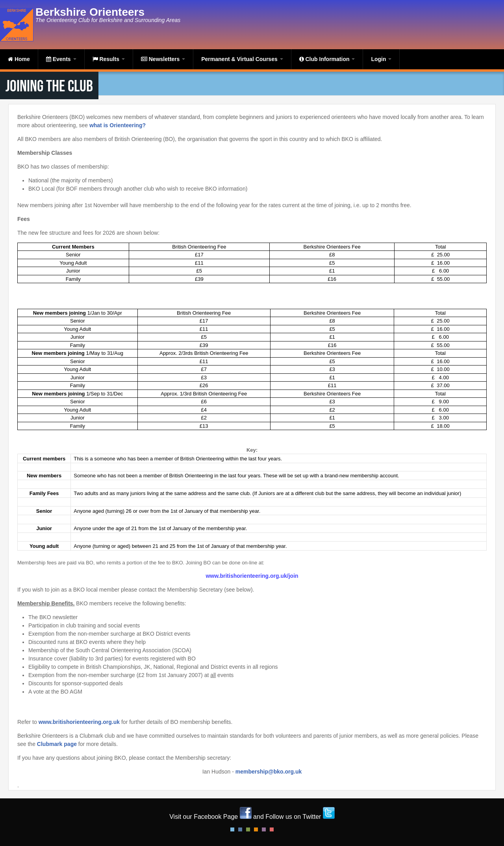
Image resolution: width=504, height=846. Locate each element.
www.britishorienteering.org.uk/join (252, 576)
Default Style (232, 829)
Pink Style (264, 829)
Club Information (327, 59)
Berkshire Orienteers (90, 12)
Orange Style (256, 829)
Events (61, 59)
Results (109, 59)
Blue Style (240, 829)
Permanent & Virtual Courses (242, 59)
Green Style (248, 829)
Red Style (272, 829)
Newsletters (163, 59)
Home (19, 59)
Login (381, 59)
